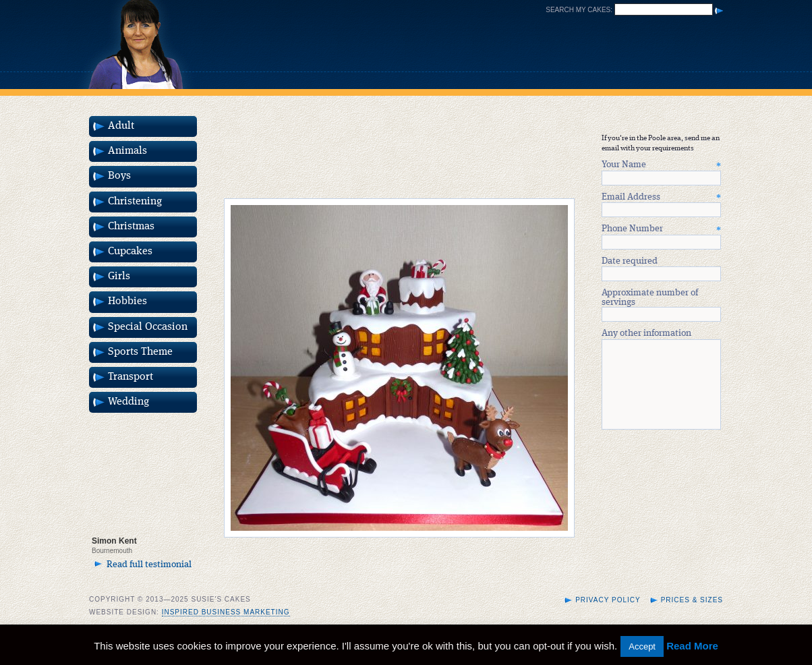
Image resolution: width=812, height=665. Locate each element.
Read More (692, 646)
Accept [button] (642, 646)
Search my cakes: (579, 10)
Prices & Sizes (692, 616)
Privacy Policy (608, 616)
